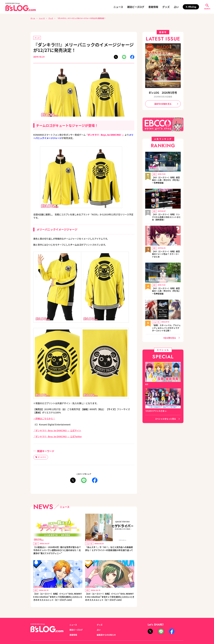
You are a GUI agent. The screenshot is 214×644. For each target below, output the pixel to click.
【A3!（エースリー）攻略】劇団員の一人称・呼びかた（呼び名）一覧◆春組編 (166, 180)
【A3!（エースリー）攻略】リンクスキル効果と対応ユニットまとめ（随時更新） (166, 217)
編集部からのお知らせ (106, 637)
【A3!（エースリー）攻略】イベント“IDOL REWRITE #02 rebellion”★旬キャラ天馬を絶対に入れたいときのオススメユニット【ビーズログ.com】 (58, 598)
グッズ (166, 7)
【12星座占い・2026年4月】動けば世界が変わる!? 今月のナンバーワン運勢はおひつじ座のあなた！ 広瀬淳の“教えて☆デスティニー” (57, 551)
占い (176, 7)
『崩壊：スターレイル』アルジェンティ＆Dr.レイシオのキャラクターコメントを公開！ (166, 328)
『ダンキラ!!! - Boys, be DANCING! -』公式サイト (58, 431)
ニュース (118, 7)
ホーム (33, 18)
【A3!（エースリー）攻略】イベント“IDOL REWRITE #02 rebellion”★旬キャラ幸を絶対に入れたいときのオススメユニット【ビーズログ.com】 (110, 598)
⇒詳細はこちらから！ (44, 419)
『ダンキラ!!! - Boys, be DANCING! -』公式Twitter (58, 437)
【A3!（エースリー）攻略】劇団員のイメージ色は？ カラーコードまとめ (166, 254)
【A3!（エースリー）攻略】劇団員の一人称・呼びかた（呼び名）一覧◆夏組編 (166, 291)
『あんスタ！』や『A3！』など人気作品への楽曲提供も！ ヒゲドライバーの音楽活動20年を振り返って (110, 551)
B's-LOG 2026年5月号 (163, 92)
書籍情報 (153, 7)
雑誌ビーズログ (136, 7)
